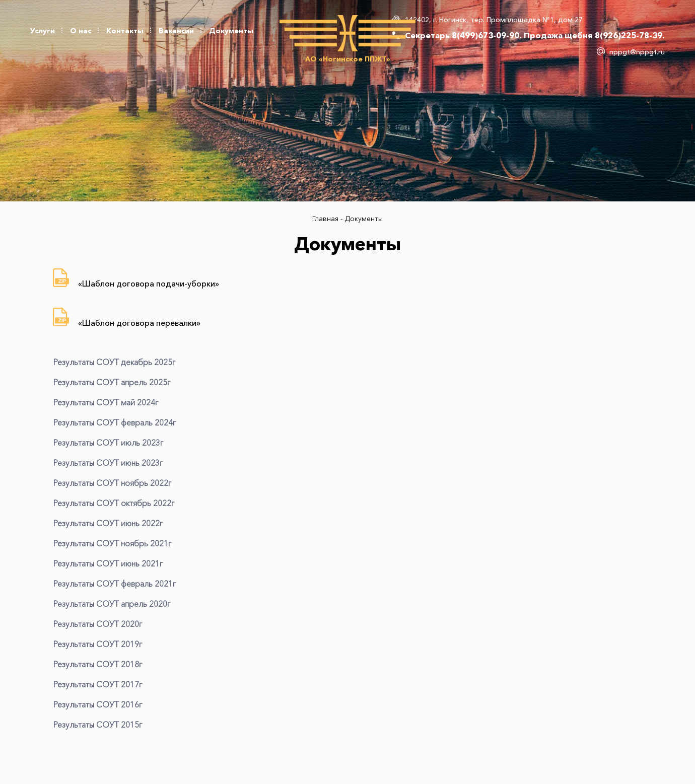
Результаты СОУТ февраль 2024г (114, 422)
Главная (326, 219)
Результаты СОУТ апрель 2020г (112, 604)
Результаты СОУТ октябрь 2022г (114, 503)
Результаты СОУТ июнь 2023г (108, 463)
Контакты (125, 31)
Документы (231, 31)
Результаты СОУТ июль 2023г (108, 443)
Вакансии (176, 31)
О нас (81, 31)
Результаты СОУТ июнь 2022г (108, 523)
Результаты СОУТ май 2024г (106, 402)
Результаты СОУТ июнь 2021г (108, 563)
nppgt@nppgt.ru (637, 52)
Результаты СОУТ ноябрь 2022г (112, 483)
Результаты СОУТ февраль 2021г (114, 584)
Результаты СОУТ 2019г (97, 644)
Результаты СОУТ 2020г (97, 624)
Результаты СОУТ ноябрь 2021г (112, 543)
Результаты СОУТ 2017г (97, 684)
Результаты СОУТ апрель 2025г (112, 382)
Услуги (43, 31)
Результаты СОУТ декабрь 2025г (114, 362)
